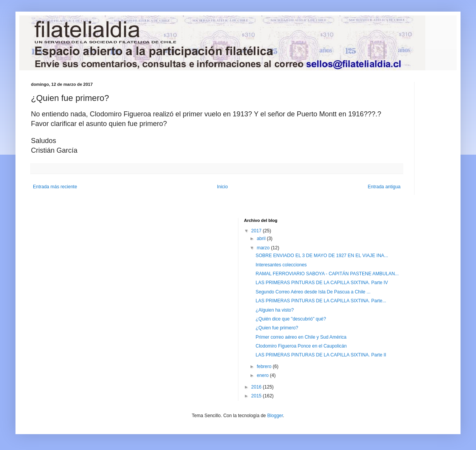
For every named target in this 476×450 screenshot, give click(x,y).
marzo (264, 248)
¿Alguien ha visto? (275, 310)
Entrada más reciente (55, 187)
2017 (257, 231)
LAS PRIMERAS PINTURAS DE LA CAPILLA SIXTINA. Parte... (321, 301)
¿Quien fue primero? (277, 328)
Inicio (223, 187)
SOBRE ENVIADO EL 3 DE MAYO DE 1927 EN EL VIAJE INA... (322, 256)
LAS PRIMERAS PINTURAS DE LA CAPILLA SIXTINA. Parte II (321, 355)
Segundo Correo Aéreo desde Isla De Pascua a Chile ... (313, 292)
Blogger (275, 416)
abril (262, 239)
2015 (257, 396)
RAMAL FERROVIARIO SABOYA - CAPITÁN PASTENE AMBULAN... (327, 274)
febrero (265, 366)
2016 (257, 387)
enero (263, 375)
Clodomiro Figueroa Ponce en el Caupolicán (301, 346)
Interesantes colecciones (281, 265)
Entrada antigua (384, 187)
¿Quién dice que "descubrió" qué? (291, 319)
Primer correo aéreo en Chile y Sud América (301, 337)
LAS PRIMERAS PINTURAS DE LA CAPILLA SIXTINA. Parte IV (322, 283)
